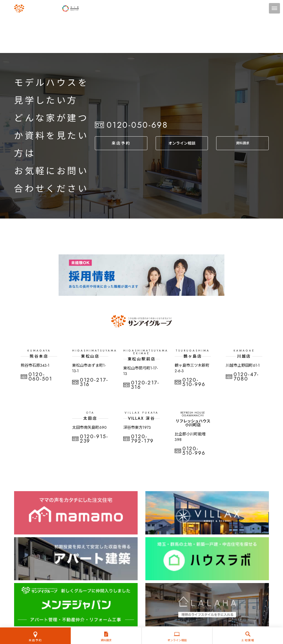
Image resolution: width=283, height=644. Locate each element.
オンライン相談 (182, 143)
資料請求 (243, 143)
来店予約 (121, 143)
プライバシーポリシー (141, 587)
